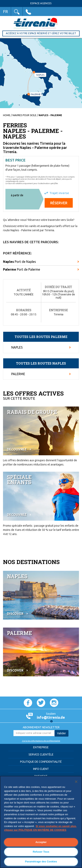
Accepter (41, 842)
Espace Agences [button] (41, 3)
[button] (17, 11)
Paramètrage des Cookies (41, 862)
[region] (41, 822)
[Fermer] (76, 782)
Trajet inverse (59, 193)
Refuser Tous (41, 852)
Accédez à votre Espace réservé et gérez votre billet (41, 33)
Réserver (59, 203)
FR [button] (5, 11)
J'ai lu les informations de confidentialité (41, 741)
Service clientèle (41, 754)
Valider (61, 733)
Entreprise (41, 747)
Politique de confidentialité (41, 762)
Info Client (41, 769)
